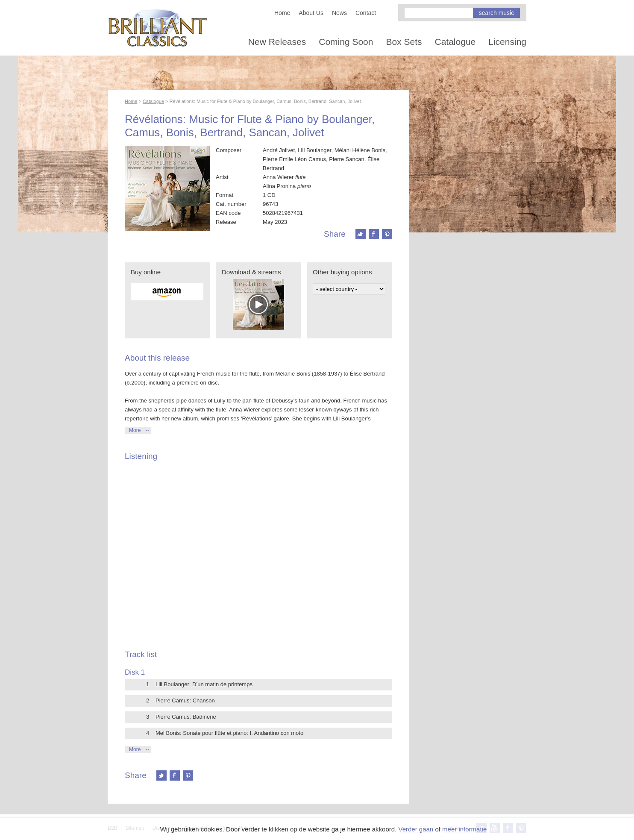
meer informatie (464, 829)
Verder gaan (416, 829)
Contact (366, 13)
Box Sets (404, 42)
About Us (311, 13)
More (135, 430)
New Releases (277, 42)
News (339, 13)
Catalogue (455, 42)
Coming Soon (346, 42)
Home (282, 13)
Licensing (507, 42)
